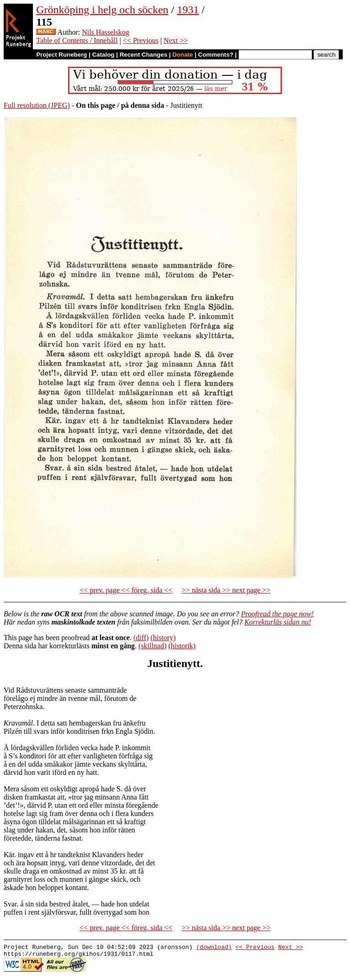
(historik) (182, 646)
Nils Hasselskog (106, 32)
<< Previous (141, 40)
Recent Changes (143, 55)
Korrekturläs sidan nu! (278, 622)
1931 (188, 10)
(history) (163, 638)
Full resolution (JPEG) (37, 105)
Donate (183, 55)
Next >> (176, 40)
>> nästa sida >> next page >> (226, 590)
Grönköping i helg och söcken (102, 10)
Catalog (103, 55)
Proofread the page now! (277, 614)
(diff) (141, 638)
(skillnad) (152, 646)
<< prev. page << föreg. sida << (126, 590)
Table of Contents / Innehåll (77, 40)
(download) (214, 948)
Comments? (216, 55)
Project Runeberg (61, 55)
